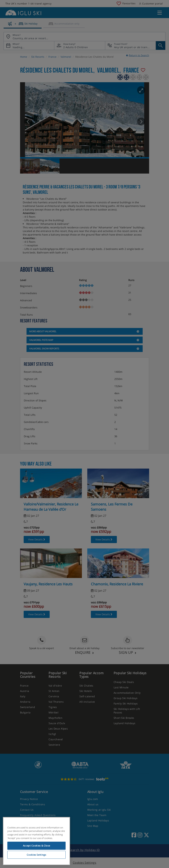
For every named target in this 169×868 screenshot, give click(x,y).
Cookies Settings (36, 855)
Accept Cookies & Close (36, 846)
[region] (36, 841)
